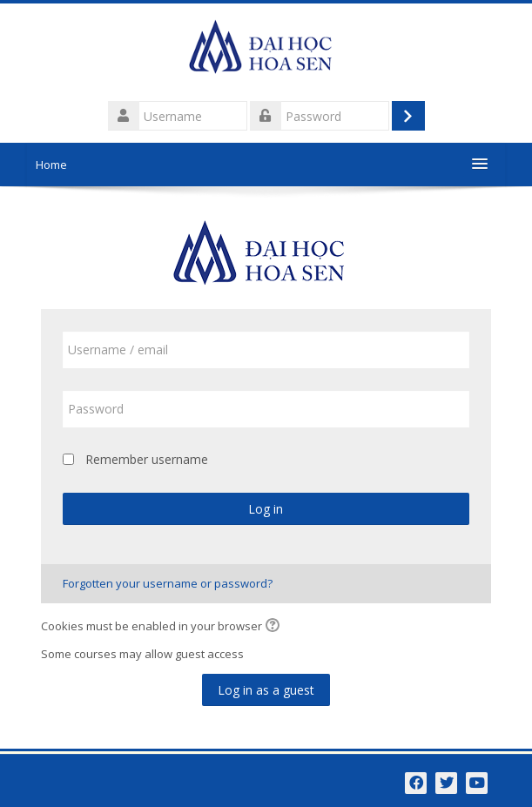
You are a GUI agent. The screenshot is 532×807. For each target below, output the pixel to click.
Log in (266, 509)
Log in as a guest (266, 690)
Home (51, 165)
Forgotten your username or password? (168, 583)
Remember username (147, 459)
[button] (275, 627)
